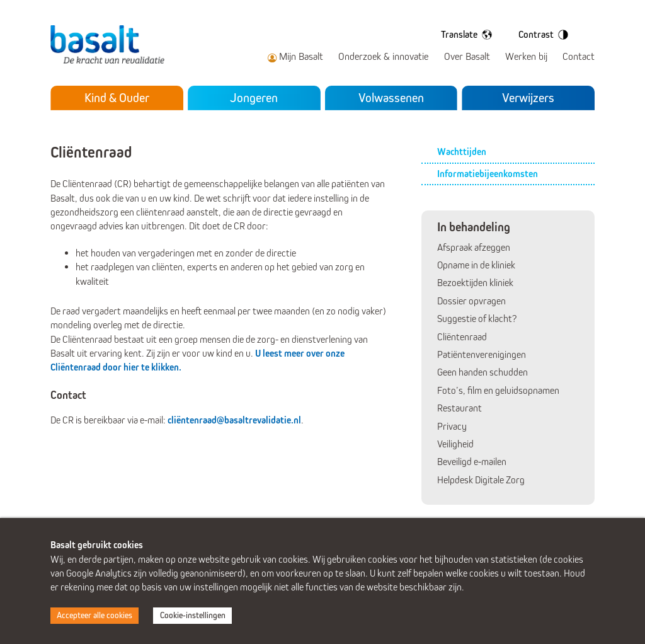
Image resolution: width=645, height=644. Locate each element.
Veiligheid (455, 444)
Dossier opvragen (471, 301)
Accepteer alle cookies (94, 615)
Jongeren (254, 98)
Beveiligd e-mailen (472, 462)
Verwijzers (528, 98)
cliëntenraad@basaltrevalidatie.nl (234, 420)
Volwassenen (391, 98)
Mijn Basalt (301, 56)
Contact (579, 56)
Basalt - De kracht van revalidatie (112, 44)
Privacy (452, 426)
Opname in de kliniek (476, 265)
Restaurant (459, 408)
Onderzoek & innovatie (383, 56)
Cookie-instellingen (193, 615)
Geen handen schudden (482, 372)
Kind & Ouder (117, 98)
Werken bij (526, 56)
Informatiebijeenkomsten (488, 174)
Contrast (545, 35)
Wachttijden (462, 152)
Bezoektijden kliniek (475, 283)
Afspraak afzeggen (474, 247)
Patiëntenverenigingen (482, 354)
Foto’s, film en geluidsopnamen (498, 390)
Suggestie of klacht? (477, 319)
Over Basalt (467, 56)
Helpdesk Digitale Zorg (481, 480)
